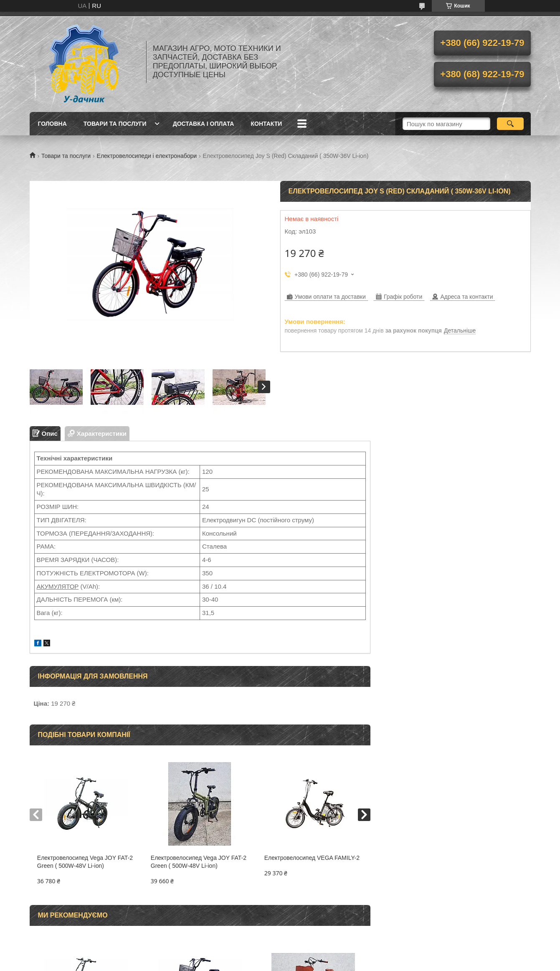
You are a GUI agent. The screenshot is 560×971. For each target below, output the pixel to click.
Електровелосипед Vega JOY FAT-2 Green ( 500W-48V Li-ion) (85, 862)
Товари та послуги (115, 124)
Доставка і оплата (204, 124)
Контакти (266, 124)
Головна (52, 124)
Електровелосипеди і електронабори (147, 156)
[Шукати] (511, 124)
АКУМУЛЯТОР (58, 586)
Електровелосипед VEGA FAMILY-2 (312, 858)
